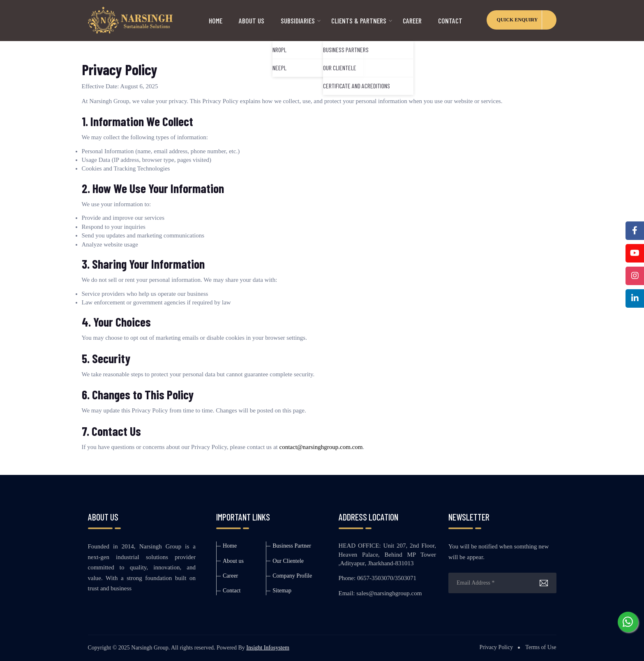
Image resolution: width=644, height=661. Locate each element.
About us (233, 561)
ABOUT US (252, 21)
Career (230, 576)
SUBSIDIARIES (298, 21)
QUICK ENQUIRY (517, 20)
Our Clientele (288, 561)
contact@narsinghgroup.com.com (321, 447)
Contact (450, 21)
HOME (216, 21)
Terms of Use (541, 647)
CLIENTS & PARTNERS (359, 21)
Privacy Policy (496, 647)
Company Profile (292, 576)
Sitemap (282, 591)
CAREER (412, 21)
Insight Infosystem (268, 648)
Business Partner (292, 546)
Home (230, 546)
